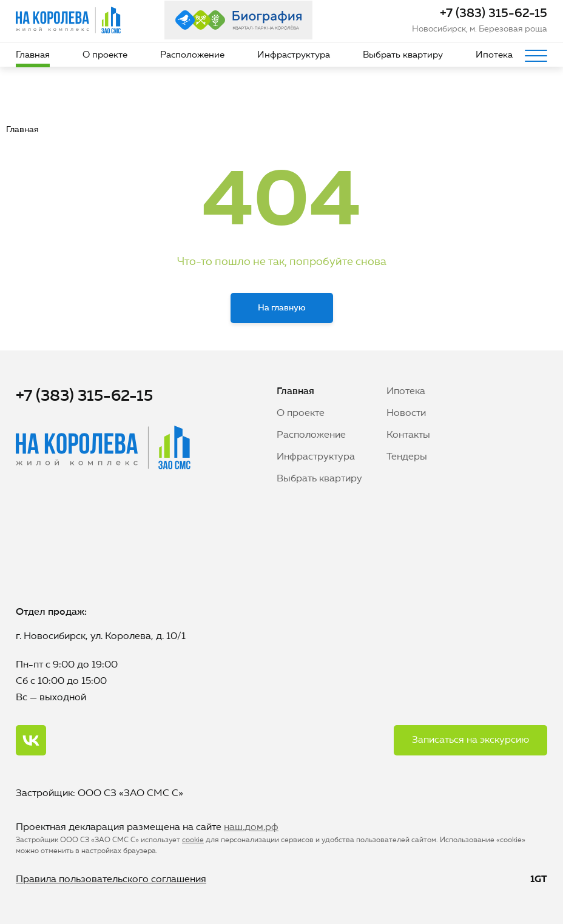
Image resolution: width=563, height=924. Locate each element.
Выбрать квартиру (403, 55)
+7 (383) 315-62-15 (494, 14)
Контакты (408, 435)
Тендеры (407, 457)
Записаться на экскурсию (470, 740)
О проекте (105, 55)
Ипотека (494, 55)
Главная (33, 55)
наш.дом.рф (251, 828)
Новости (406, 413)
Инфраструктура (294, 55)
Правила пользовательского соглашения (111, 880)
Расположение (192, 55)
